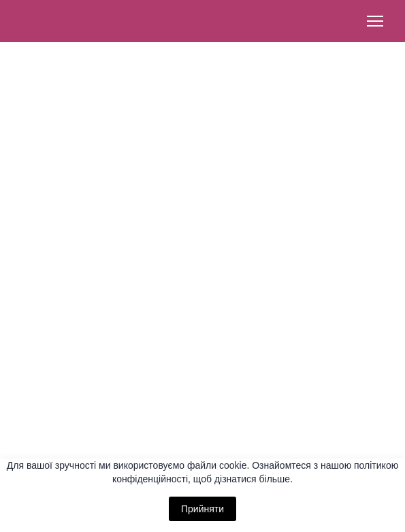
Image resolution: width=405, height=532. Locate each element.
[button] (202, 414)
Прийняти (202, 509)
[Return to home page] (62, 21)
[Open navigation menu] (375, 21)
